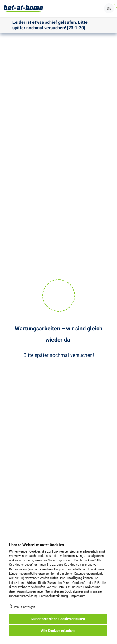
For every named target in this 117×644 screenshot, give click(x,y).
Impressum (78, 596)
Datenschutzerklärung (54, 596)
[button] (22, 607)
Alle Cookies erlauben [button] (58, 631)
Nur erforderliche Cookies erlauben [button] (58, 619)
